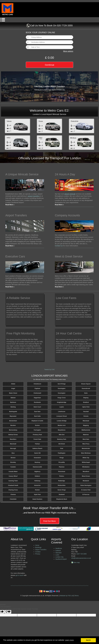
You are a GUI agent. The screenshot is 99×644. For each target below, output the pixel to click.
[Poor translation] (8, 612)
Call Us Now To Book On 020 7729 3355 (51, 25)
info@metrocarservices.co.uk (81, 558)
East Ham (37, 412)
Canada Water (13, 472)
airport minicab (70, 194)
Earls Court (37, 407)
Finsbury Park (37, 435)
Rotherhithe (62, 485)
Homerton (37, 485)
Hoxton (37, 490)
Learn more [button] (69, 640)
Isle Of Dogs (62, 384)
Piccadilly (62, 462)
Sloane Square (86, 384)
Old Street (62, 444)
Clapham (37, 388)
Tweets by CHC (49, 369)
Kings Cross (62, 398)
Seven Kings (62, 490)
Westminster (86, 448)
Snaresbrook (86, 388)
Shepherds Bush (62, 499)
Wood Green (86, 476)
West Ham (86, 439)
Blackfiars (13, 439)
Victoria (86, 416)
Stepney (86, 398)
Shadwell (62, 495)
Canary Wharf (13, 476)
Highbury (37, 472)
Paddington (62, 453)
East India (37, 416)
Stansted (58, 553)
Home (37, 545)
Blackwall (13, 444)
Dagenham (37, 398)
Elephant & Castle (37, 421)
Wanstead (86, 421)
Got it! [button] (88, 640)
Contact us (59, 246)
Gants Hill (37, 453)
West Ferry (86, 444)
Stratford (86, 402)
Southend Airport (61, 559)
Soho (86, 393)
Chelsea (13, 495)
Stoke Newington (86, 485)
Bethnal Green (13, 435)
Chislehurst (37, 384)
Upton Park (86, 407)
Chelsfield (13, 499)
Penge (62, 458)
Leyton (62, 407)
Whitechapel (86, 462)
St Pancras (86, 495)
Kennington (62, 388)
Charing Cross (13, 490)
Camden (13, 467)
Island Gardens (37, 499)
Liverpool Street (62, 416)
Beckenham (13, 421)
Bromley (13, 462)
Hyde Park (37, 495)
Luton (57, 555)
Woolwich (86, 481)
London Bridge (62, 421)
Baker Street (13, 393)
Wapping (86, 425)
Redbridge (62, 481)
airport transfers (34, 196)
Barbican (13, 402)
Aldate (13, 384)
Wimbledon (86, 467)
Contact (38, 552)
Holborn (37, 476)
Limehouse (62, 412)
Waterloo (86, 435)
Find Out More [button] (49, 521)
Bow (13, 453)
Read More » (10, 205)
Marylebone (62, 430)
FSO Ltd (70, 596)
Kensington (62, 393)
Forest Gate (37, 439)
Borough (13, 448)
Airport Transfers (41, 550)
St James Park (86, 490)
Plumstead (62, 472)
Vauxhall (86, 412)
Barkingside (13, 412)
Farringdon (37, 430)
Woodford (86, 472)
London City (59, 557)
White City (86, 458)
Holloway (37, 481)
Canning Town (13, 481)
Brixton (13, 458)
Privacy (38, 554)
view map (77, 562)
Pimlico (62, 476)
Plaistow (62, 467)
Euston (37, 425)
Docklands (37, 402)
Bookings (38, 547)
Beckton (13, 425)
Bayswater (13, 416)
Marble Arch (62, 425)
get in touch (19, 575)
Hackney (37, 462)
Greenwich (37, 458)
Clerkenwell (37, 393)
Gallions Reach (37, 448)
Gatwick (58, 551)
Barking (13, 407)
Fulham (37, 444)
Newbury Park (62, 439)
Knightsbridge (62, 402)
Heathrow (59, 548)
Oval (62, 448)
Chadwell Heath (13, 485)
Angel (13, 388)
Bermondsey (13, 430)
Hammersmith (37, 467)
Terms (77, 596)
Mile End (62, 435)
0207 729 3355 (82, 554)
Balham (13, 398)
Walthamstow (86, 430)
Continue (49, 65)
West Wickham (86, 453)
